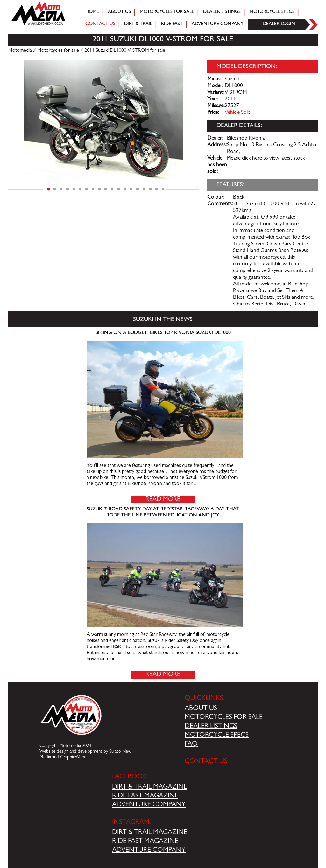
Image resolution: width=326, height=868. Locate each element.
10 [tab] (106, 189)
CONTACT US (206, 762)
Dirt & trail (138, 24)
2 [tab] (55, 189)
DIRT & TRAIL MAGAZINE (150, 787)
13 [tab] (125, 189)
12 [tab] (118, 189)
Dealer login (279, 24)
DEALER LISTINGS (211, 727)
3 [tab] (61, 189)
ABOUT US (201, 709)
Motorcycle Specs (272, 12)
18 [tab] (157, 189)
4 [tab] (67, 189)
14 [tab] (131, 189)
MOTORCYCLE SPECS (217, 735)
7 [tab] (87, 189)
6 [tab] (80, 189)
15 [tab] (138, 189)
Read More (163, 500)
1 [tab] (48, 189)
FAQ (191, 744)
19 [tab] (163, 189)
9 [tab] (99, 189)
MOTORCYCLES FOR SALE (224, 718)
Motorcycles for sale (167, 12)
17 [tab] (150, 189)
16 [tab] (144, 189)
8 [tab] (93, 189)
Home (92, 12)
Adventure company (218, 24)
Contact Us (100, 24)
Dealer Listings (222, 12)
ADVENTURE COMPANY (149, 805)
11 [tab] (112, 189)
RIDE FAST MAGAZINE (145, 796)
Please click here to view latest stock (266, 159)
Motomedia (20, 51)
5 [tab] (74, 189)
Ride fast (172, 24)
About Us (119, 12)
